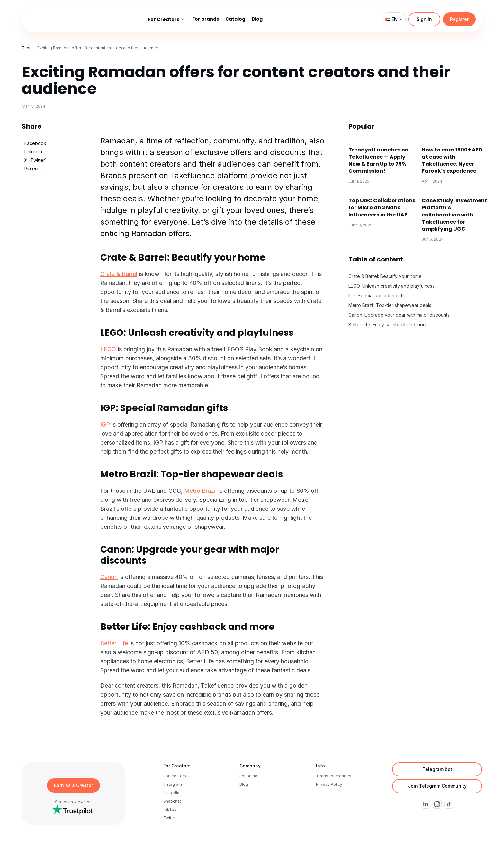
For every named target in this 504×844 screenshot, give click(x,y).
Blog (244, 784)
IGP (105, 424)
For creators (175, 776)
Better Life (114, 643)
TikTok (170, 809)
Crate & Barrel (119, 274)
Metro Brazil (200, 491)
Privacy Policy (329, 784)
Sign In (424, 19)
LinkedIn (171, 793)
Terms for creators (334, 776)
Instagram (173, 784)
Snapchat (172, 801)
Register (459, 19)
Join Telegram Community (437, 786)
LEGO (108, 349)
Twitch (170, 818)
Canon (109, 577)
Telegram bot (437, 769)
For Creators (177, 766)
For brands (250, 776)
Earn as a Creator (73, 785)
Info (320, 766)
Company (250, 766)
